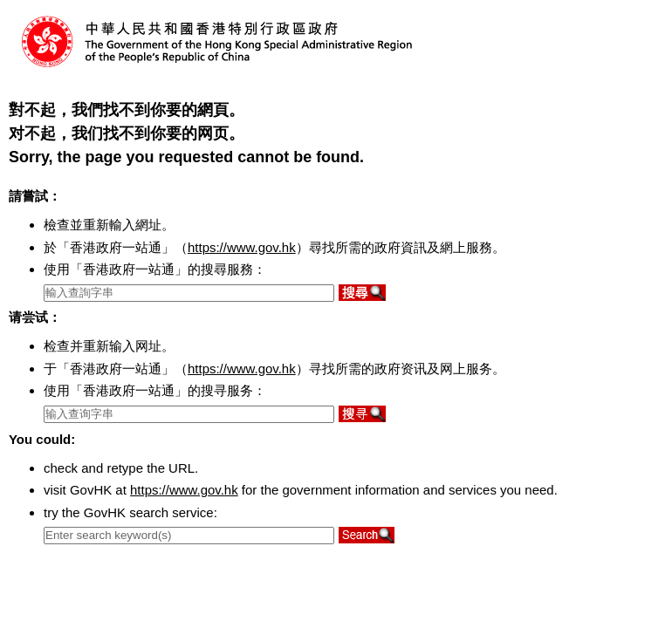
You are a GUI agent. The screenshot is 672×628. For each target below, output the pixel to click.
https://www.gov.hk (242, 247)
